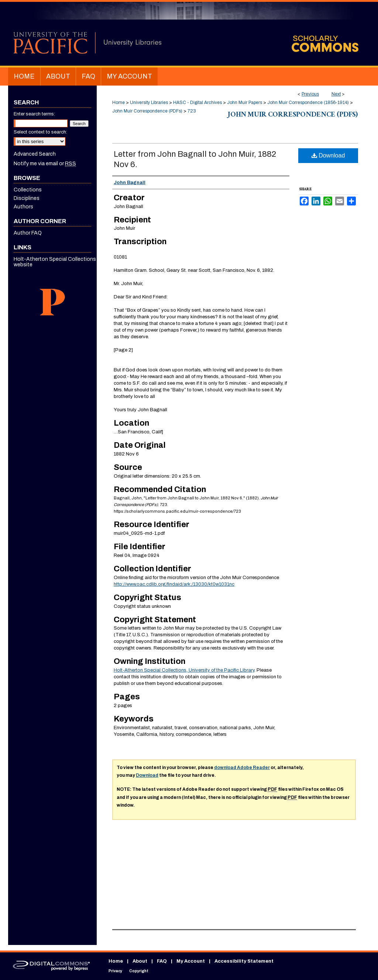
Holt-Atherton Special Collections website (55, 262)
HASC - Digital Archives (197, 103)
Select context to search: (40, 132)
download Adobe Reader (242, 768)
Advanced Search (35, 154)
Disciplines (27, 198)
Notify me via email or (45, 164)
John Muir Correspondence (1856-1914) (308, 103)
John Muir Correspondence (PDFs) (147, 111)
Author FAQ (28, 233)
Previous (310, 94)
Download (328, 155)
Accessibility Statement (244, 961)
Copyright (139, 971)
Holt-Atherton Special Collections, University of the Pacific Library (184, 670)
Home (118, 103)
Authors (23, 207)
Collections (28, 190)
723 (192, 111)
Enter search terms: (34, 114)
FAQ (162, 961)
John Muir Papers (245, 103)
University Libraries (149, 103)
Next (336, 94)
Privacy (115, 971)
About (140, 961)
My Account (191, 961)
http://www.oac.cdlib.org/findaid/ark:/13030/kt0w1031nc (174, 584)
